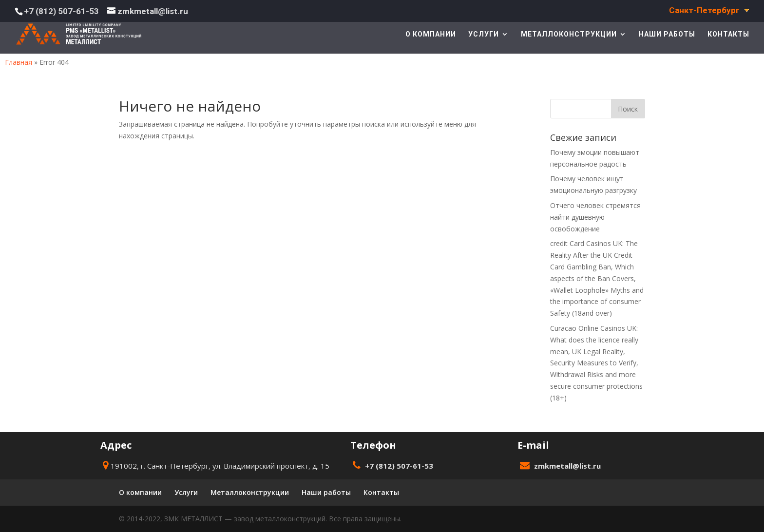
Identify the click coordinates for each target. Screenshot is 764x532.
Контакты (728, 34)
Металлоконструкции (569, 34)
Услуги (484, 34)
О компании (431, 34)
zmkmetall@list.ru (567, 466)
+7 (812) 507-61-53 (61, 11)
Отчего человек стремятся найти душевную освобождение (595, 217)
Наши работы (667, 34)
